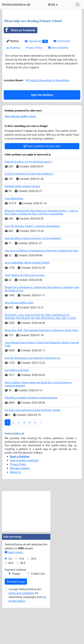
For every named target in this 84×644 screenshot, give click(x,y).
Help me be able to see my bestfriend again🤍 (29, 207)
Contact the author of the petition (47, 126)
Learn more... (14, 598)
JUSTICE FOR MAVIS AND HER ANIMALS (29, 219)
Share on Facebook (20, 76)
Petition (13, 86)
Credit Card (38, 619)
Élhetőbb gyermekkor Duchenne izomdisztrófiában (31, 443)
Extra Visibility (58, 93)
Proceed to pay (16, 627)
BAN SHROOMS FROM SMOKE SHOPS (27, 308)
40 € (11, 608)
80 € (23, 608)
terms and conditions (21, 638)
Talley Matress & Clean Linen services (25, 320)
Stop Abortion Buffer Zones (20, 162)
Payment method (15, 615)
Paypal (16, 619)
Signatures (36, 87)
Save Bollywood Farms (17, 416)
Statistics (13, 93)
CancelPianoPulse (14, 244)
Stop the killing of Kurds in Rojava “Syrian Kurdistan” (33, 284)
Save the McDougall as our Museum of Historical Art (32, 403)
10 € (21, 604)
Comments (62, 86)
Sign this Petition (42, 140)
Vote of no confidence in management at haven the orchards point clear (41, 296)
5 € (10, 604)
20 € (34, 604)
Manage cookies (20, 514)
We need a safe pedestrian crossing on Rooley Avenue (33, 455)
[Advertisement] (42, 37)
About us (15, 517)
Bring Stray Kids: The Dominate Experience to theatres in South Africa (42, 376)
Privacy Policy (34, 93)
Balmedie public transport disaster (22, 232)
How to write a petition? (24, 506)
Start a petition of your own (42, 192)
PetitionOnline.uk (16, 4)
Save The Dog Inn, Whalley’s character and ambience (32, 271)
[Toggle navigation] (78, 5)
